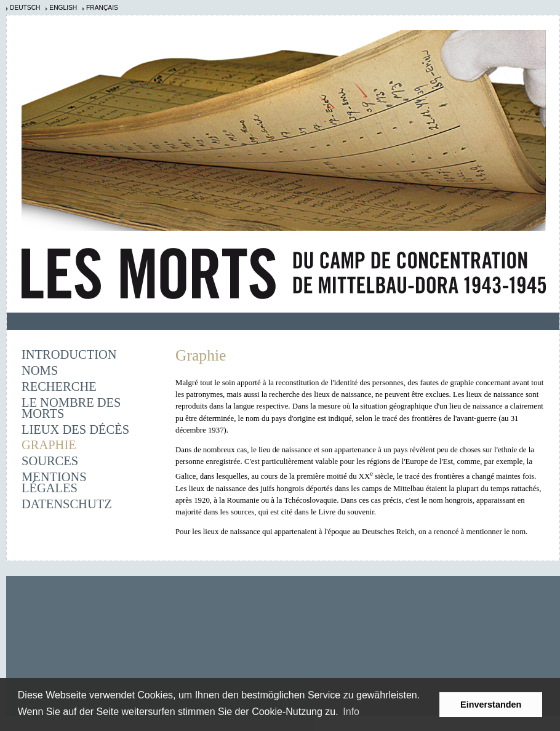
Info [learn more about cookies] (351, 712)
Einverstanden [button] (491, 705)
